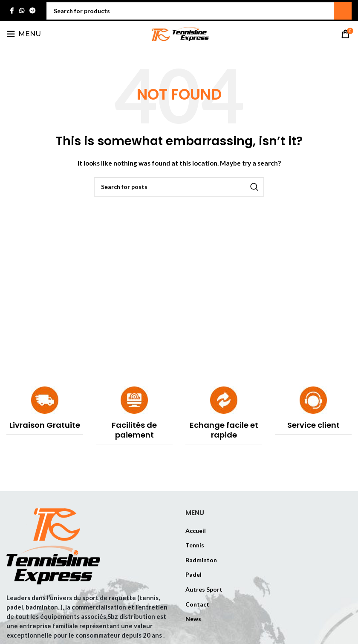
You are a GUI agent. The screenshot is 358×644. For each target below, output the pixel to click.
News (193, 619)
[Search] (199, 11)
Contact (197, 604)
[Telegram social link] (32, 11)
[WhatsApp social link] (22, 11)
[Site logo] (179, 33)
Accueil (196, 531)
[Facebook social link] (12, 11)
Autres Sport (204, 589)
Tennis (195, 545)
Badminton (201, 560)
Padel (193, 574)
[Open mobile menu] (24, 34)
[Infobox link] (45, 411)
